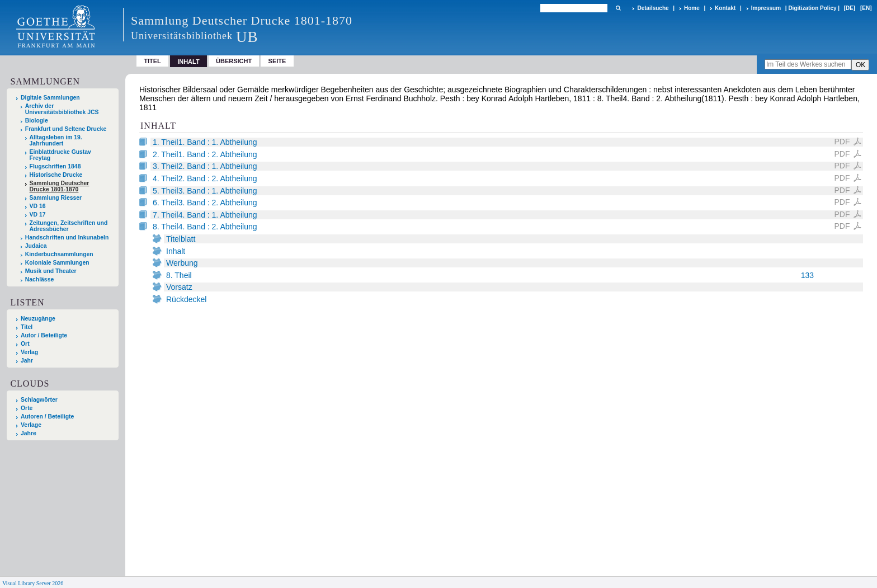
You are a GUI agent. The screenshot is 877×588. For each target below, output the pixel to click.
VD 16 (38, 206)
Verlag (29, 352)
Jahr (27, 361)
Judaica (36, 246)
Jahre (29, 433)
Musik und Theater (51, 271)
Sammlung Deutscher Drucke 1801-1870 (60, 186)
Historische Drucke (56, 175)
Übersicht (234, 61)
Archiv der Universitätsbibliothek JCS (62, 109)
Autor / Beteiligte (44, 335)
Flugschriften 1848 (55, 166)
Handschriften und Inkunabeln (67, 237)
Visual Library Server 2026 (33, 583)
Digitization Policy (812, 8)
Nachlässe (39, 279)
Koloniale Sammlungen (57, 263)
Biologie (37, 121)
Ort (25, 344)
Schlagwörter (39, 400)
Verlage (31, 425)
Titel (152, 61)
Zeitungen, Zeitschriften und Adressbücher (69, 226)
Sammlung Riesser (56, 198)
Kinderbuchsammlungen (59, 254)
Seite (277, 61)
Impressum (766, 8)
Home (692, 8)
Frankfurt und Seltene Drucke (66, 129)
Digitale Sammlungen (50, 98)
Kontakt (725, 8)
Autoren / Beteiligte (47, 417)
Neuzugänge (38, 319)
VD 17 (38, 215)
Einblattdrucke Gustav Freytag (60, 155)
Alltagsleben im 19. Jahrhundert (56, 140)
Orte (27, 408)
